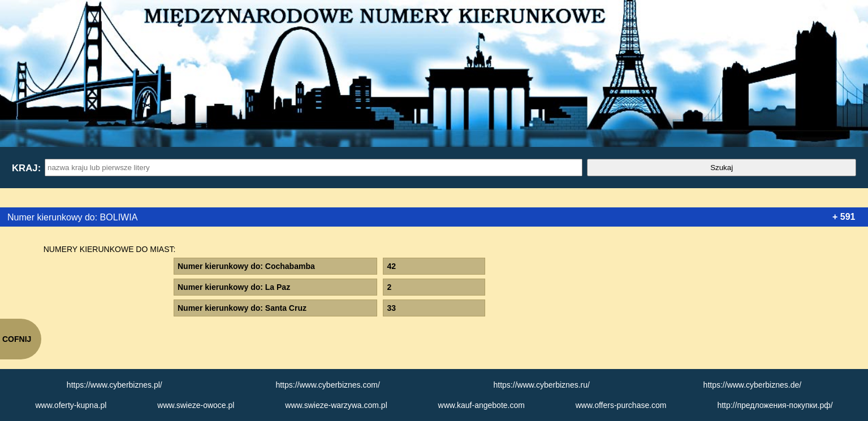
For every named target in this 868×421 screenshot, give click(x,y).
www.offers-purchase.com (621, 405)
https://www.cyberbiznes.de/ (753, 385)
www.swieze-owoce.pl (196, 405)
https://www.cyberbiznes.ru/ (542, 385)
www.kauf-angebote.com (481, 405)
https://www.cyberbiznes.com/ (327, 385)
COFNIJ (17, 339)
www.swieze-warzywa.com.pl (336, 405)
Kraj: (26, 168)
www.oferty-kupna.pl (71, 405)
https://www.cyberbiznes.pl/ (115, 385)
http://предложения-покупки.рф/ (775, 405)
